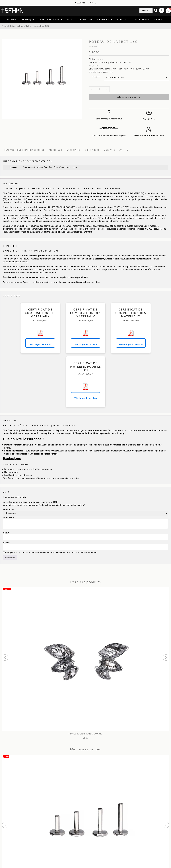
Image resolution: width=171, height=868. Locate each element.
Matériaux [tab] (56, 150)
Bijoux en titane (17, 26)
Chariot (159, 19)
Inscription (141, 19)
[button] (5, 657)
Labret (29, 26)
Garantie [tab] (109, 150)
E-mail (7, 543)
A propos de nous (51, 19)
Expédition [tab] (74, 150)
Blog (70, 19)
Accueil (11, 19)
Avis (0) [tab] (125, 150)
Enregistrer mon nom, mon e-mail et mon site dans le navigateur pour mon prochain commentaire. (51, 553)
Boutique (28, 19)
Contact (123, 19)
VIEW (85, 738)
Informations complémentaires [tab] (24, 150)
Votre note (9, 510)
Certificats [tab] (92, 150)
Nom (6, 533)
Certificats (105, 19)
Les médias (85, 19)
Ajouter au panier (129, 97)
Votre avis (8, 518)
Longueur (96, 77)
